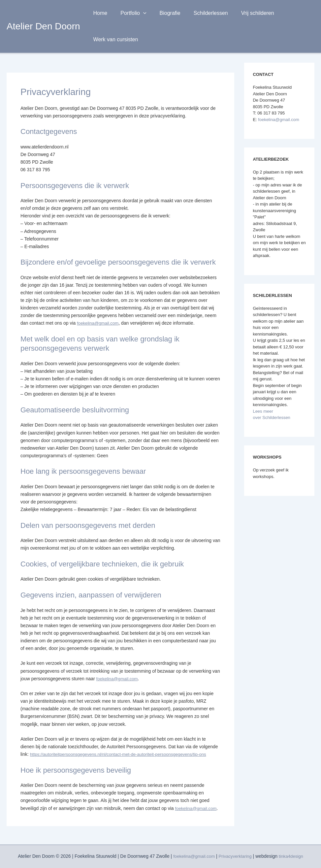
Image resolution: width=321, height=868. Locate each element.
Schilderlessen (202, 13)
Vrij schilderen (246, 13)
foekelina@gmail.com (99, 323)
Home (99, 13)
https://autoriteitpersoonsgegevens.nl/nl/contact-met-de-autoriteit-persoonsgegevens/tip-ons (124, 754)
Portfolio (129, 13)
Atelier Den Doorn (43, 26)
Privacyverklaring (236, 856)
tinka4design (293, 856)
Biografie (163, 13)
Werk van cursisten (114, 39)
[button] (139, 13)
